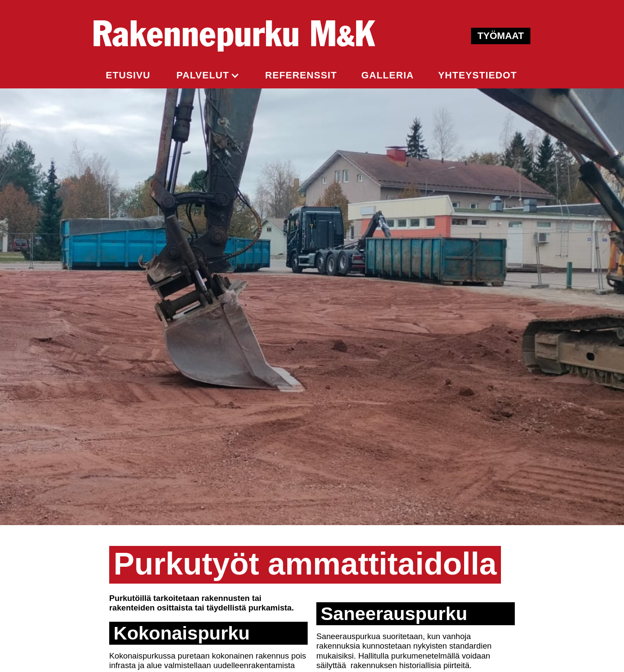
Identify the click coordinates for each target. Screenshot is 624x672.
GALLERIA (388, 75)
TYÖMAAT (501, 36)
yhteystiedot (478, 75)
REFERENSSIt (301, 75)
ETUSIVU (128, 75)
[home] (234, 36)
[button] (208, 75)
